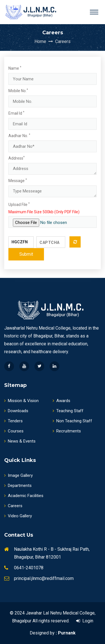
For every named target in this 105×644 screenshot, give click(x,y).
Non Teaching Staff (72, 421)
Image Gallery (18, 475)
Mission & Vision (21, 401)
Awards (61, 401)
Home (44, 41)
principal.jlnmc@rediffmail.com (44, 578)
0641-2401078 (29, 568)
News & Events (20, 441)
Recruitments (67, 431)
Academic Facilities (24, 496)
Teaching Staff (68, 411)
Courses (14, 431)
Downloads (16, 411)
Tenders (13, 421)
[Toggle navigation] (94, 12)
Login (85, 621)
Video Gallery (18, 516)
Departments (18, 486)
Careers (63, 41)
